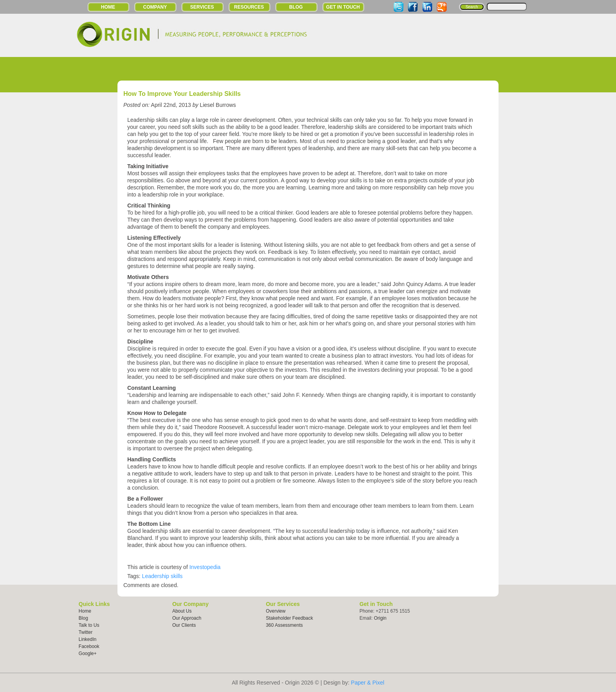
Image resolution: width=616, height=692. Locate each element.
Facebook (89, 646)
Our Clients (184, 625)
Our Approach (187, 618)
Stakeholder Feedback (290, 618)
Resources (249, 7)
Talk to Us (89, 625)
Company (155, 7)
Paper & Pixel (368, 683)
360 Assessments (284, 625)
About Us (182, 611)
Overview (276, 611)
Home (108, 7)
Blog (296, 7)
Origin (380, 618)
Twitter (85, 632)
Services (202, 7)
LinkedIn (87, 639)
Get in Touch (343, 7)
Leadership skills (162, 576)
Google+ (88, 653)
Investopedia (205, 567)
